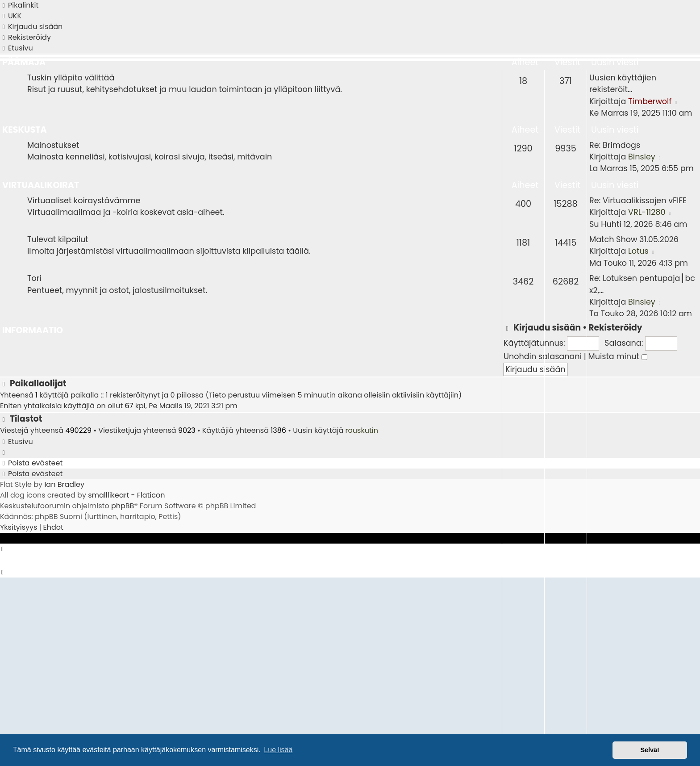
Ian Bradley (64, 484)
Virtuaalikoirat (41, 185)
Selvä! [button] (650, 750)
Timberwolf (650, 101)
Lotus (638, 251)
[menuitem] (11, 16)
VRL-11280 (647, 212)
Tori (34, 278)
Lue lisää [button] (278, 750)
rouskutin (362, 430)
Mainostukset (53, 145)
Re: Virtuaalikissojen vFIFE (638, 201)
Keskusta (25, 130)
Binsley (642, 157)
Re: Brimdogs (615, 145)
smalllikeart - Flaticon (126, 495)
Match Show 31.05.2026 (634, 239)
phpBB (123, 506)
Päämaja (24, 62)
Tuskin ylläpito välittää (71, 78)
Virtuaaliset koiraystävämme (84, 201)
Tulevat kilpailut (58, 239)
